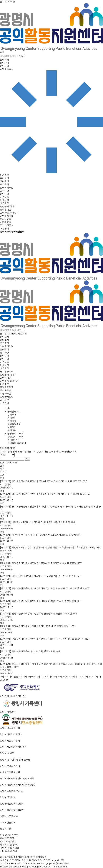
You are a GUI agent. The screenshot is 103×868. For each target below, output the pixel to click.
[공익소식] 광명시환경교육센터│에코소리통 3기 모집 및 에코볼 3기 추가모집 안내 (45, 588)
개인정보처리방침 (9, 857)
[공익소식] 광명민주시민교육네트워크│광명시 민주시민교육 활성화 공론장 (41, 563)
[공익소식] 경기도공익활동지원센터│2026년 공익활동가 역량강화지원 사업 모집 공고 (44, 481)
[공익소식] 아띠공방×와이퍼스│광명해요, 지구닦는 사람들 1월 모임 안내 (40, 576)
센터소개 (12, 414)
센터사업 (12, 421)
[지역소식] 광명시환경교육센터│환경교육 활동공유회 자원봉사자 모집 (39, 613)
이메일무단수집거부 (28, 857)
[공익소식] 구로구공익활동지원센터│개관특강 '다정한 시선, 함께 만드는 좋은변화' (45, 639)
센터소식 (12, 418)
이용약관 (42, 857)
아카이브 (12, 427)
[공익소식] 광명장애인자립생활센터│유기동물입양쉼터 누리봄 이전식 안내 (41, 601)
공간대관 (12, 430)
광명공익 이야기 (16, 437)
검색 (27, 459)
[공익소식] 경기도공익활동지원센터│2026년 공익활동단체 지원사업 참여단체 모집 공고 (45, 494)
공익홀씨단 (13, 440)
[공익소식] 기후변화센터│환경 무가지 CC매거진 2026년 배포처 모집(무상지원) (41, 535)
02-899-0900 (11, 863)
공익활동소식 (14, 424)
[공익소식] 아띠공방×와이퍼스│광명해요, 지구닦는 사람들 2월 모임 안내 (38, 522)
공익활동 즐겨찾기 (17, 443)
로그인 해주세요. (9, 334)
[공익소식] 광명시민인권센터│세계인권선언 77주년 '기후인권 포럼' (37, 626)
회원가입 (22, 334)
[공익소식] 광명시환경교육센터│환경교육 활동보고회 (30, 651)
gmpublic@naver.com (57, 863)
